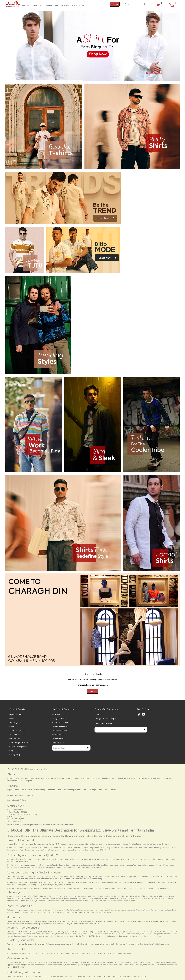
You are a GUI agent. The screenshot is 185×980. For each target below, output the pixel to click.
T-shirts (36, 5)
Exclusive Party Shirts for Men (149, 778)
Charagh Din (16, 806)
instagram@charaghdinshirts (28, 825)
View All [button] (93, 691)
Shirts (25, 5)
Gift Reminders (58, 739)
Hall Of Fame (14, 739)
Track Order (78, 5)
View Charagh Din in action (20, 743)
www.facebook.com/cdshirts (63, 825)
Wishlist (12, 726)
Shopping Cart (15, 722)
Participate (99, 714)
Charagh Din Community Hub (106, 718)
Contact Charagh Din (18, 747)
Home (12, 718)
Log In (115, 4)
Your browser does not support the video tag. (143, 182)
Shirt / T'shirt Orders (60, 722)
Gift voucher (62, 5)
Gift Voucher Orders (60, 726)
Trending (48, 5)
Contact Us (29, 795)
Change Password (59, 718)
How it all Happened (21, 840)
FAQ (11, 751)
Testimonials (14, 734)
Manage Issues (58, 734)
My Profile (56, 714)
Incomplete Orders (60, 730)
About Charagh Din (17, 730)
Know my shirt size (20, 906)
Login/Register (15, 714)
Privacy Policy (15, 755)
